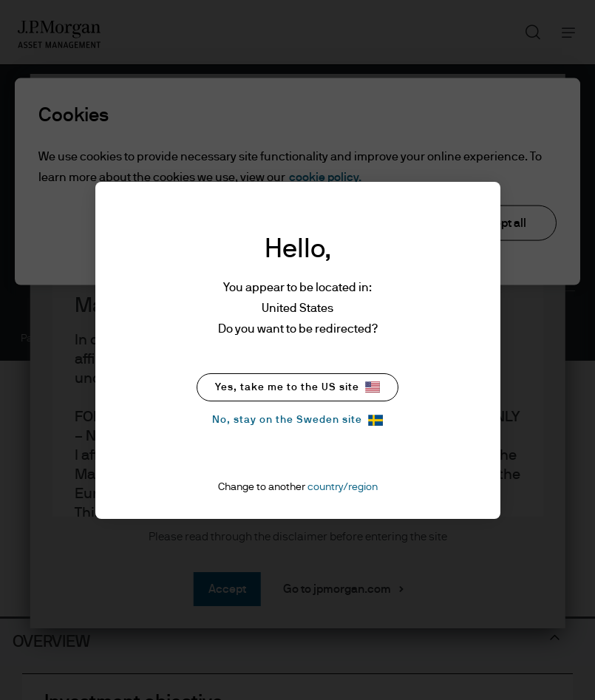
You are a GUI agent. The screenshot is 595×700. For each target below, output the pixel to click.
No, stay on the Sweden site (297, 420)
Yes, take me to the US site (297, 387)
